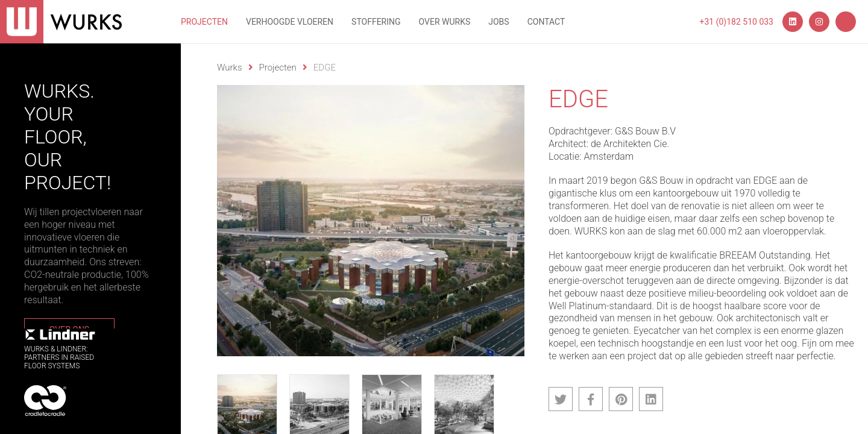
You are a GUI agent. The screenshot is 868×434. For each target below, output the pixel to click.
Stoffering (376, 22)
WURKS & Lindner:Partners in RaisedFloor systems (60, 349)
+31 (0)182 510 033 (737, 22)
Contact (546, 22)
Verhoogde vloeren (290, 22)
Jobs (498, 22)
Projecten (204, 22)
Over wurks (445, 22)
